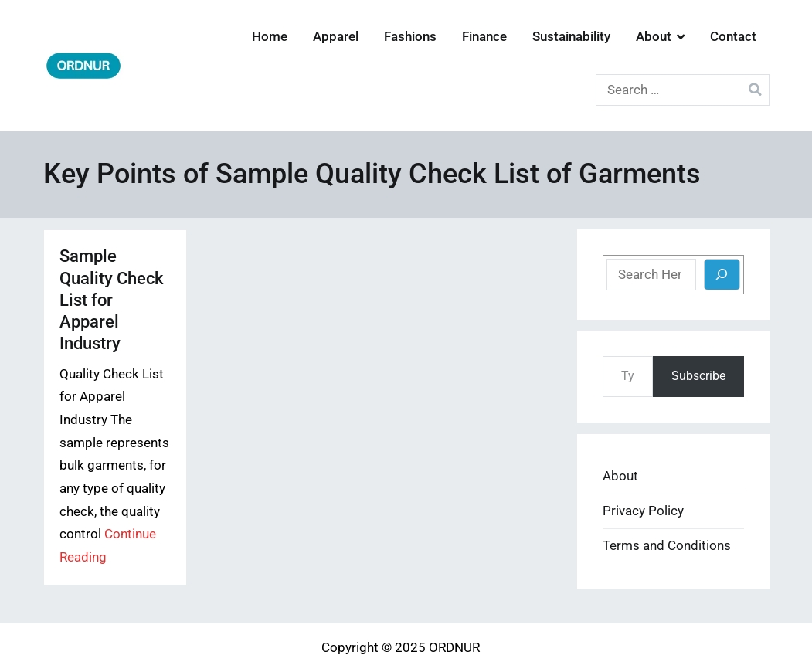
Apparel (336, 37)
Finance (484, 37)
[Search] (722, 275)
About (654, 37)
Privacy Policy (643, 511)
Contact (733, 37)
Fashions (410, 37)
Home (270, 37)
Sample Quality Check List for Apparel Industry (111, 299)
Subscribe (698, 376)
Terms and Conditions (667, 546)
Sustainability (571, 37)
